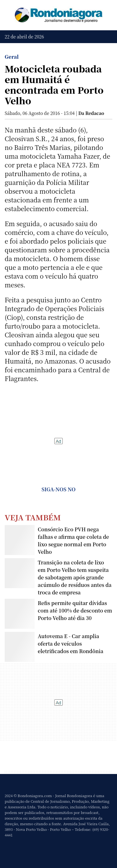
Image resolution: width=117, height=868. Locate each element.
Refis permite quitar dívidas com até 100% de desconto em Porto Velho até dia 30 (75, 610)
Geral (12, 57)
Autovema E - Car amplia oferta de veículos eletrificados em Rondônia (71, 644)
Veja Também (33, 517)
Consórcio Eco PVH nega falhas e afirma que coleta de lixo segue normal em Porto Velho (73, 541)
